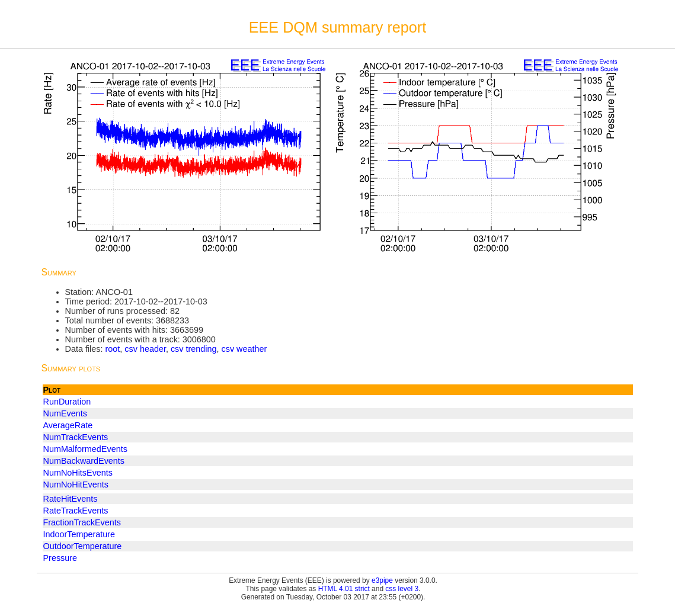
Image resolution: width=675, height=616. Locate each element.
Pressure (60, 558)
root (112, 349)
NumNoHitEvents (76, 485)
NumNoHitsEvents (78, 473)
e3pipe (382, 580)
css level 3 (402, 589)
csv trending (194, 349)
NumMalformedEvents (85, 449)
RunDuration (67, 402)
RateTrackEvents (76, 511)
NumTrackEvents (76, 437)
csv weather (244, 349)
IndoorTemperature (79, 534)
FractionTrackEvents (82, 522)
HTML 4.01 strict (344, 589)
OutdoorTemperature (83, 546)
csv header (145, 349)
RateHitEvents (71, 499)
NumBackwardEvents (84, 461)
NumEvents (65, 413)
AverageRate (68, 425)
